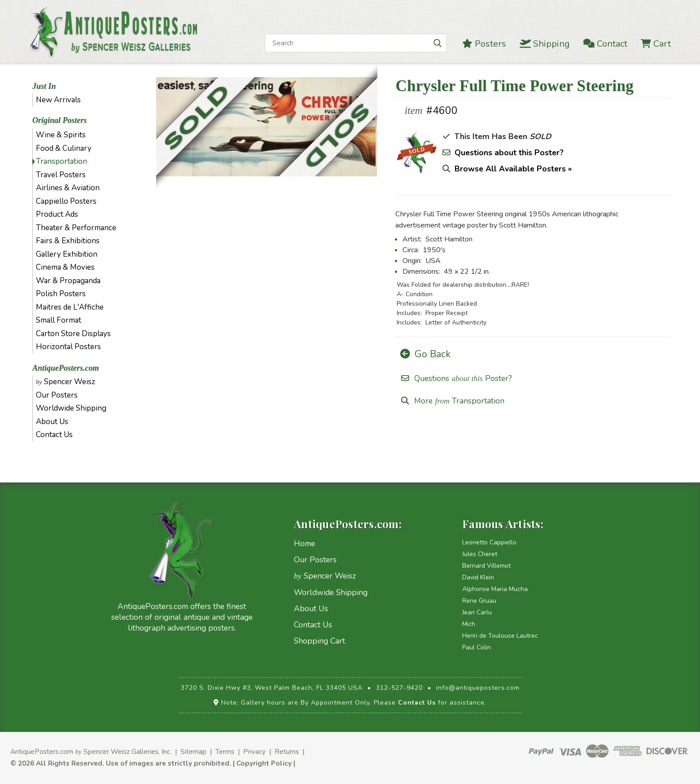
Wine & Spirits (61, 135)
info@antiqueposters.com (478, 688)
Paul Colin (477, 647)
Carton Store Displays (73, 334)
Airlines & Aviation (68, 188)
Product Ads (57, 214)
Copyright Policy (264, 763)
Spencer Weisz (66, 382)
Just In (44, 86)
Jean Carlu (477, 612)
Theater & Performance (76, 228)
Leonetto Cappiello (489, 542)
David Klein (478, 577)
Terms (225, 751)
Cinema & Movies (65, 267)
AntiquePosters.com (66, 368)
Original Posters (60, 120)
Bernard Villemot (486, 566)
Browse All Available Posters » (513, 169)
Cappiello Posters (66, 201)
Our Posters (57, 395)
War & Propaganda (68, 281)
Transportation (61, 161)
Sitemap (193, 751)
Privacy (254, 751)
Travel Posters (61, 175)
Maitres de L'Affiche (70, 307)
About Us (52, 422)
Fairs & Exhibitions (68, 241)
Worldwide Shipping (71, 408)
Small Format (59, 320)
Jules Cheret (480, 554)
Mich (469, 624)
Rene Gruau (479, 601)
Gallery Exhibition (67, 254)
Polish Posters (61, 294)
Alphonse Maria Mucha (495, 589)
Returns (287, 751)
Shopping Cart (319, 641)
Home (304, 543)
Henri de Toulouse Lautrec (500, 636)
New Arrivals (58, 100)
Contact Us (54, 435)
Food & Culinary (64, 148)
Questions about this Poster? (509, 153)
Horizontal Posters (68, 347)
